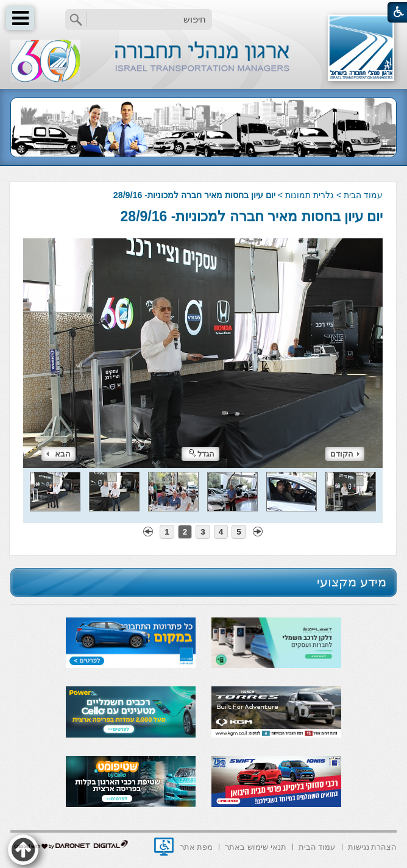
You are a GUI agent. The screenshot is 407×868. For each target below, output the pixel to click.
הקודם (345, 454)
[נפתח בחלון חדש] (164, 847)
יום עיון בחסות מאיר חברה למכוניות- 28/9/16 (252, 216)
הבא (58, 454)
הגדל (202, 454)
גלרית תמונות (310, 195)
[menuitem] (373, 846)
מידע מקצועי (352, 582)
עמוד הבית (363, 195)
